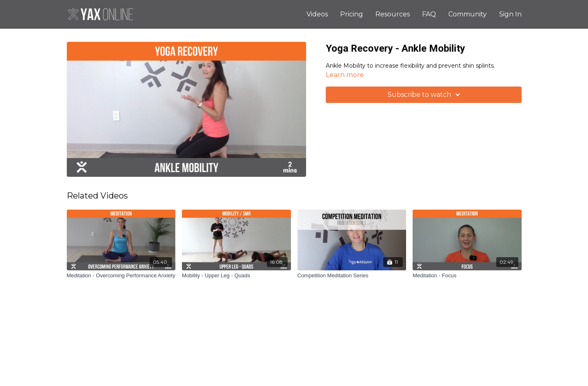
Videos (317, 14)
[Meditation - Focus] (467, 276)
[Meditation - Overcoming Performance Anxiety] (121, 276)
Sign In (510, 14)
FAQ (429, 14)
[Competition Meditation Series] (352, 276)
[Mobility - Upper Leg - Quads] (236, 276)
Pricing (352, 14)
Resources (393, 14)
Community (468, 14)
